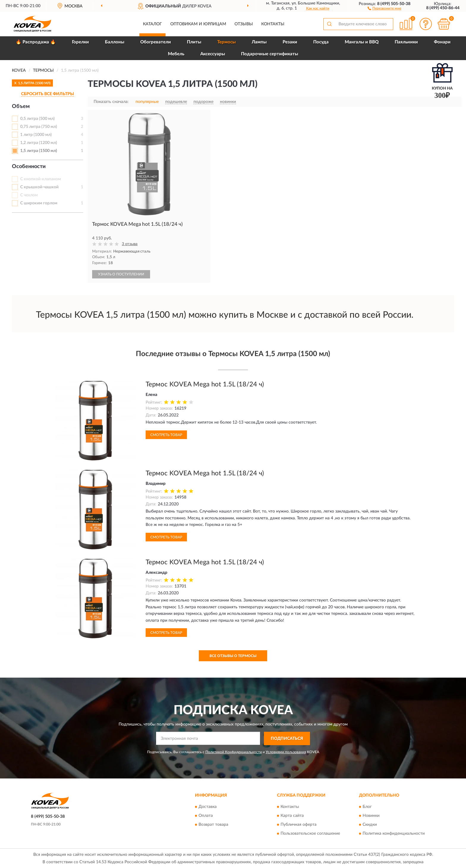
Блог (367, 807)
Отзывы (244, 24)
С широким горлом (39, 203)
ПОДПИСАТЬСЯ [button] (287, 739)
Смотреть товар (166, 435)
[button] (384, 8)
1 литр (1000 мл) (36, 135)
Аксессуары (213, 54)
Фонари (442, 42)
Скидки (370, 825)
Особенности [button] (29, 167)
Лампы (259, 42)
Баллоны (115, 42)
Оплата (206, 816)
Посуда (321, 42)
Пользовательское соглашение (310, 834)
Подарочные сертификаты (270, 54)
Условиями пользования (286, 752)
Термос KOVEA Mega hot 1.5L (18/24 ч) (205, 384)
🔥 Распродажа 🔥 (36, 42)
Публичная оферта (299, 825)
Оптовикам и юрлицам (198, 24)
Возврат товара (213, 825)
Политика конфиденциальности (394, 834)
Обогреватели (156, 42)
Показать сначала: (111, 102)
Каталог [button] (152, 24)
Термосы (226, 42)
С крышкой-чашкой (39, 187)
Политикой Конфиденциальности (234, 752)
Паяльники (406, 42)
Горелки (80, 42)
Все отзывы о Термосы (233, 656)
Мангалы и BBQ (362, 42)
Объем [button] (21, 106)
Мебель (176, 54)
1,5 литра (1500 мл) (39, 151)
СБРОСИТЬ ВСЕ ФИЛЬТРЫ (48, 94)
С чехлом (29, 195)
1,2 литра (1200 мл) (39, 143)
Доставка (208, 807)
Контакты (273, 24)
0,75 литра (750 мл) (39, 127)
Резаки (290, 42)
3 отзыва (130, 244)
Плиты (194, 42)
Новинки (371, 816)
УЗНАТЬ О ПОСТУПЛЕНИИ (121, 274)
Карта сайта (292, 816)
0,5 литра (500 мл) (37, 119)
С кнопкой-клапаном (41, 179)
